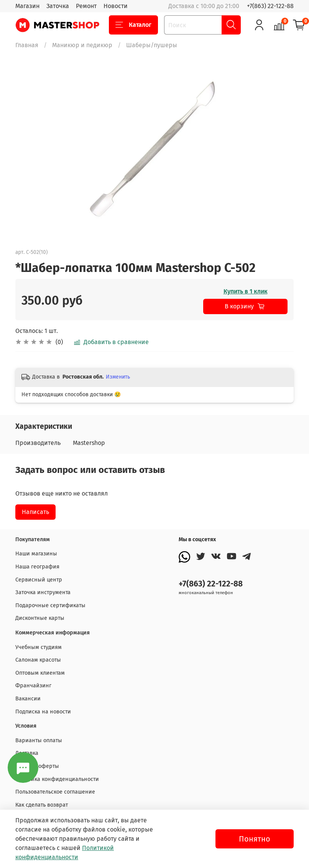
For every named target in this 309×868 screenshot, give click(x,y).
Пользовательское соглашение (55, 792)
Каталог (133, 25)
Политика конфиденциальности (57, 779)
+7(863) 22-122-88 (270, 6)
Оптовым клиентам (40, 673)
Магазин (27, 6)
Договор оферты (37, 766)
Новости (116, 6)
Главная (27, 45)
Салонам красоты (38, 660)
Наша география (37, 567)
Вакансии (28, 699)
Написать (35, 512)
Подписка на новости (43, 712)
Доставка (27, 753)
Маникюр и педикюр (82, 45)
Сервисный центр (39, 580)
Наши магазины (36, 554)
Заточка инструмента (43, 592)
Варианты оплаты (39, 740)
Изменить (118, 377)
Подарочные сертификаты (50, 605)
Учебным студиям (39, 647)
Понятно (255, 839)
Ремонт (86, 6)
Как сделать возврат (42, 805)
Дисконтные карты (40, 618)
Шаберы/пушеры (152, 45)
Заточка (58, 6)
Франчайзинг (33, 686)
